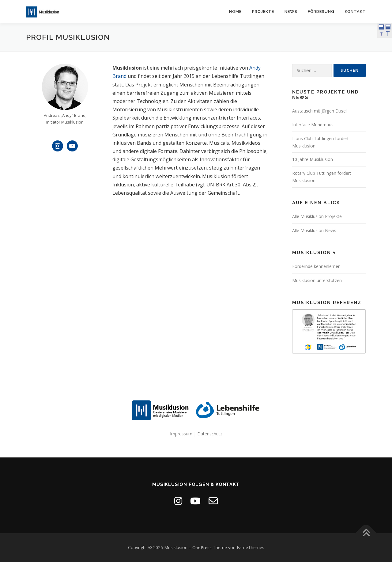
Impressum (181, 434)
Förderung (321, 11)
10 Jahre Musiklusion (313, 159)
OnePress (202, 547)
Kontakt (355, 11)
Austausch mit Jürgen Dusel (319, 111)
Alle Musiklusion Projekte (317, 216)
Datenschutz (210, 434)
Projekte (263, 11)
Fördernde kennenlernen (316, 266)
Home (235, 11)
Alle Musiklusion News (314, 230)
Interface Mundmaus (313, 125)
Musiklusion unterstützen (317, 280)
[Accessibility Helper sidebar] (385, 30)
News (291, 11)
